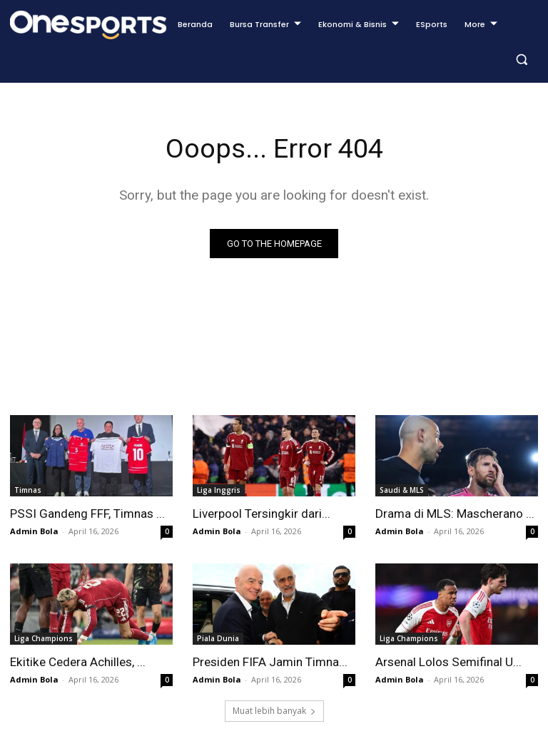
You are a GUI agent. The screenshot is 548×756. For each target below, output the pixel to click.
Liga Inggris (219, 490)
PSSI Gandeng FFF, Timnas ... (87, 514)
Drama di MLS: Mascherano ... (455, 514)
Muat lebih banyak (274, 711)
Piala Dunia (218, 638)
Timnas (28, 490)
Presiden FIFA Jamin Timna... (270, 662)
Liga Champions (44, 638)
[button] (521, 60)
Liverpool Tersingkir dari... (261, 514)
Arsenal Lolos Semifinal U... (448, 662)
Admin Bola (34, 531)
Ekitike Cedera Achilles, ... (77, 662)
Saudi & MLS (402, 490)
